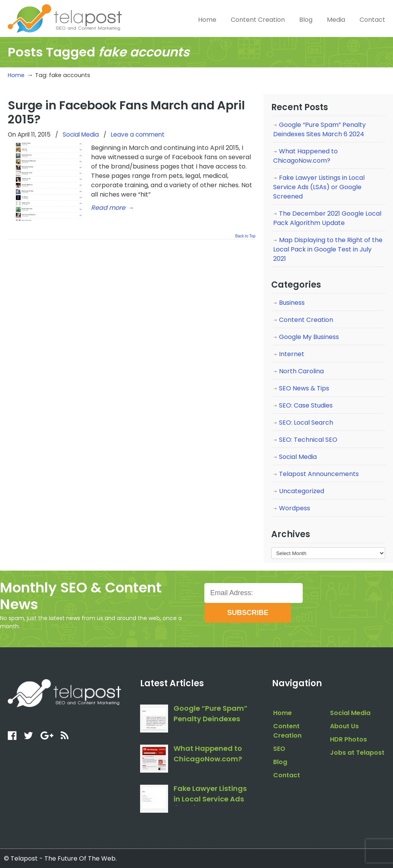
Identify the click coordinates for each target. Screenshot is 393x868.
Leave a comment (138, 134)
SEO (279, 749)
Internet (292, 354)
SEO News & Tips (304, 388)
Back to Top (246, 236)
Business (292, 303)
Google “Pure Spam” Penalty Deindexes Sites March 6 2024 (319, 129)
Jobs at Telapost (357, 753)
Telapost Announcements (319, 474)
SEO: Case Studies (306, 405)
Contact (287, 775)
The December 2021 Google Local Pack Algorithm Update (327, 218)
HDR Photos (348, 739)
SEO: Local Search (306, 423)
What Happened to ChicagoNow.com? (305, 156)
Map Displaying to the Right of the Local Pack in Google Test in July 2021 (328, 249)
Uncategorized (302, 491)
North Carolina (301, 371)
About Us (344, 726)
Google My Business (309, 337)
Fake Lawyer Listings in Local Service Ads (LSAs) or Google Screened (319, 187)
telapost (65, 18)
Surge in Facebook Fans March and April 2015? (126, 112)
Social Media (81, 134)
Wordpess (295, 508)
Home (16, 75)
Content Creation (306, 320)
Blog (280, 762)
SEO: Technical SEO (308, 440)
